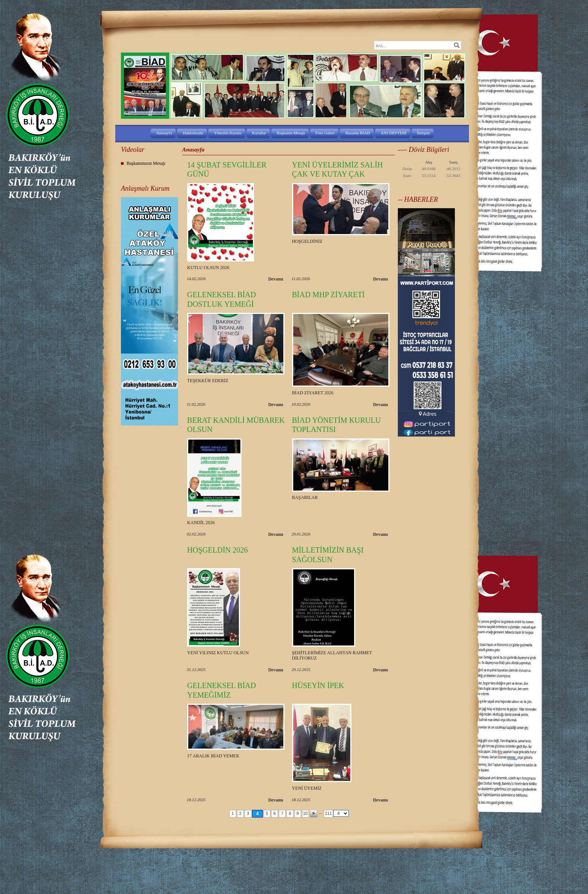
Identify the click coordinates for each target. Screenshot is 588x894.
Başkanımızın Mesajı (146, 163)
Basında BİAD (358, 133)
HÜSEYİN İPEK (318, 685)
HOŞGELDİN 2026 (217, 550)
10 (305, 813)
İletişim (424, 133)
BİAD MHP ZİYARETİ (328, 295)
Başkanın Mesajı (291, 133)
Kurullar (259, 133)
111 (328, 813)
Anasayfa (164, 133)
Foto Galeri (325, 133)
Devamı (276, 279)
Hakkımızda (193, 133)
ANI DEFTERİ (394, 133)
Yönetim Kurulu (227, 133)
